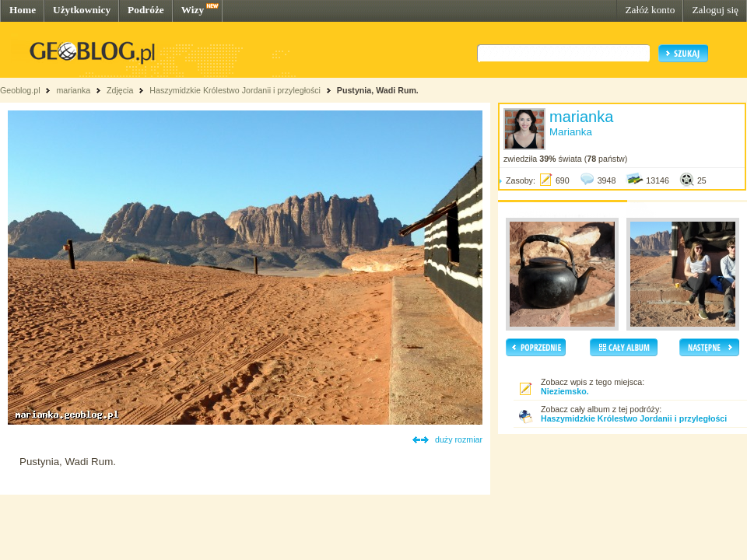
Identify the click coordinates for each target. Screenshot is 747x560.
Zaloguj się (715, 10)
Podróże (146, 10)
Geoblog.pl (20, 90)
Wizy (193, 10)
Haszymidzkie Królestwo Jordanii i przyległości (235, 90)
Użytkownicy (82, 10)
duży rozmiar (459, 439)
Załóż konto (650, 10)
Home (23, 10)
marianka (73, 90)
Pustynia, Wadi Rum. (378, 90)
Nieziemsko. (565, 391)
